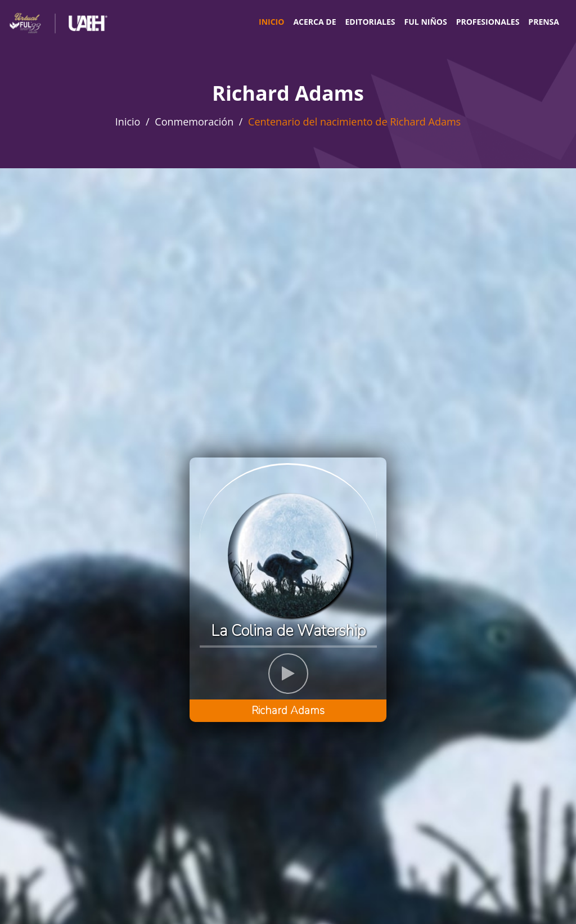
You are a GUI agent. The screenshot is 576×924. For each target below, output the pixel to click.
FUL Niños (426, 22)
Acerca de (314, 22)
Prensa (544, 22)
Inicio (271, 22)
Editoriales (370, 22)
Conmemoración (194, 122)
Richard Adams (288, 711)
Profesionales (488, 22)
